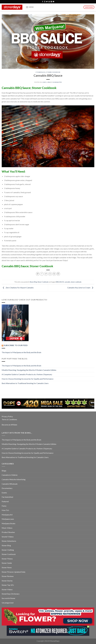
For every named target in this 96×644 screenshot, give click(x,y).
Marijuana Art (7, 515)
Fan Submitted (7, 497)
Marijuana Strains (9, 523)
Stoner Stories (7, 581)
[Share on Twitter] (46, 274)
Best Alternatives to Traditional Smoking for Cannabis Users (25, 383)
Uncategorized (8, 603)
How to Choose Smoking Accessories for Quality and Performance (28, 379)
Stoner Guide (7, 563)
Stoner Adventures (9, 541)
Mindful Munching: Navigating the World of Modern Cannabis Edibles (29, 370)
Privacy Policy (7, 416)
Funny (4, 506)
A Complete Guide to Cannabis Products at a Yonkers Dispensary (27, 374)
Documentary (7, 488)
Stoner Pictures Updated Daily (14, 572)
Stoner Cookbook (53, 72)
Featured (5, 501)
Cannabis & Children (10, 475)
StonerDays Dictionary (11, 594)
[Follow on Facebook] (43, 2)
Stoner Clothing (8, 550)
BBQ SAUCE (60, 282)
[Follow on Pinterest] (51, 2)
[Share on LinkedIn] (58, 274)
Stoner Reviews (8, 576)
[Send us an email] (49, 2)
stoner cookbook (76, 282)
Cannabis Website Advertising (14, 479)
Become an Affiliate (9, 425)
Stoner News (7, 567)
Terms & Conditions (9, 419)
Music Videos (7, 528)
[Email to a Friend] (50, 274)
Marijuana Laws (8, 519)
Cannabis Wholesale (10, 484)
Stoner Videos (7, 589)
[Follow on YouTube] (53, 2)
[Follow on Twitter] (47, 2)
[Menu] (30, 7)
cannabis (67, 282)
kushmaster (57, 82)
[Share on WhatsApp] (38, 274)
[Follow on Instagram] (45, 2)
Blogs (4, 471)
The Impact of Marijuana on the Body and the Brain (21, 352)
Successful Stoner (9, 598)
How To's (5, 510)
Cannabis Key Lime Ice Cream (81, 288)
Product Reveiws (8, 532)
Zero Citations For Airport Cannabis (18, 288)
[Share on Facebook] (42, 274)
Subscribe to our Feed (16, 345)
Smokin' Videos (8, 537)
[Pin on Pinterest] (54, 274)
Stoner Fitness (7, 559)
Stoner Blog (40, 72)
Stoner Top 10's (8, 585)
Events (4, 493)
